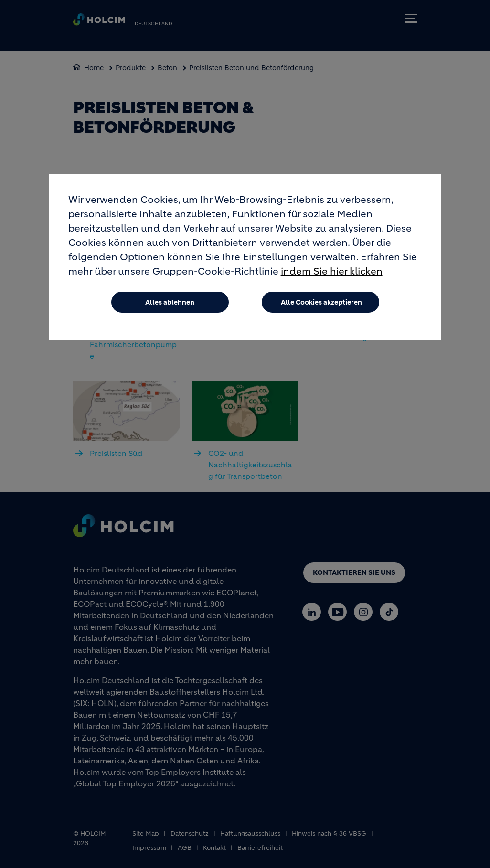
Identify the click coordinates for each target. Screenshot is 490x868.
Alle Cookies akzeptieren (321, 302)
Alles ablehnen (170, 302)
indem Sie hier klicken (332, 271)
